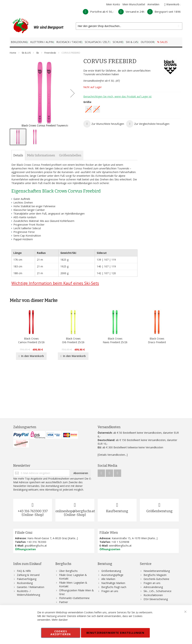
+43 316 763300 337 (33, 511)
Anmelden (153, 4)
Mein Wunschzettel (134, 4)
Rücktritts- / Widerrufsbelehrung (28, 593)
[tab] (18, 155)
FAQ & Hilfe (24, 571)
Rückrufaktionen (153, 595)
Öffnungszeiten (25, 549)
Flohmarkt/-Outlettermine (74, 598)
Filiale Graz (24, 533)
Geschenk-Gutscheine (156, 579)
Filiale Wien (109, 533)
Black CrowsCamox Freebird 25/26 (31, 340)
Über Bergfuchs (68, 571)
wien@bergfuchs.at (120, 546)
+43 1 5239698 (120, 542)
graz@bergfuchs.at (36, 546)
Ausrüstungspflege (112, 575)
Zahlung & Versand (28, 575)
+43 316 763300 (37, 542)
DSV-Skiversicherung (156, 599)
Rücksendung (25, 583)
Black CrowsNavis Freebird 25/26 (115, 340)
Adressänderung (153, 587)
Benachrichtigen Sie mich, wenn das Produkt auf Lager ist (117, 96)
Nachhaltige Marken (113, 583)
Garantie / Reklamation (31, 587)
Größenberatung (159, 511)
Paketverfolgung (27, 579)
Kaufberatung (117, 511)
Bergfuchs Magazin (155, 575)
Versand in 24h (131, 12)
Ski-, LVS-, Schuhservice (157, 591)
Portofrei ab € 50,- (98, 12)
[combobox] (129, 26)
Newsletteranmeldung (157, 571)
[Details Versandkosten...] (113, 455)
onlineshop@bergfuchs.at (75, 511)
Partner (64, 602)
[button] (73, 93)
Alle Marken (108, 579)
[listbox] (132, 110)
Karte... (73, 538)
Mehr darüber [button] (60, 620)
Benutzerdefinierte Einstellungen (115, 633)
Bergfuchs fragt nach (114, 587)
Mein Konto (113, 4)
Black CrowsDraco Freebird (157, 340)
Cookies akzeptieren (61, 633)
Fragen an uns (110, 591)
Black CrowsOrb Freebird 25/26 (73, 340)
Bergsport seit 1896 (164, 12)
